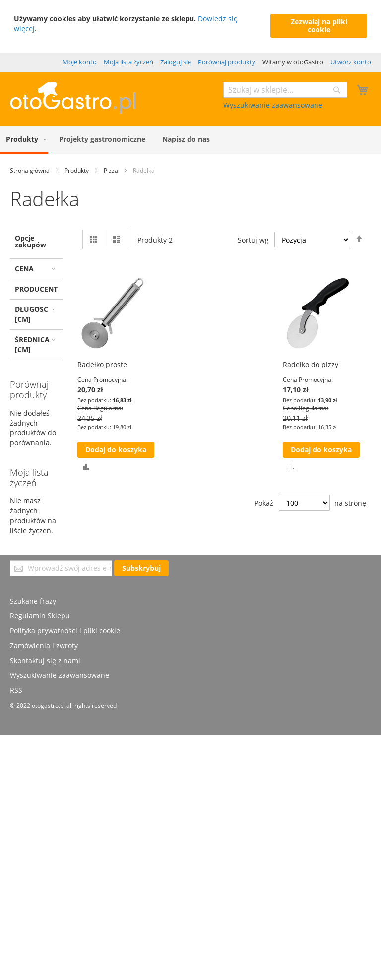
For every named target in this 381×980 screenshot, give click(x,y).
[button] (86, 466)
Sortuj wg (253, 239)
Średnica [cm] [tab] (32, 344)
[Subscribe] (141, 568)
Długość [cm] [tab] (32, 314)
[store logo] (73, 111)
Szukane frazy (33, 601)
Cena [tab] (24, 269)
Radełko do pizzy (311, 364)
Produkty (77, 170)
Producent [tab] (36, 289)
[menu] (190, 140)
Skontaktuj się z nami (45, 660)
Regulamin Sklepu (40, 616)
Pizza (112, 170)
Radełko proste (102, 364)
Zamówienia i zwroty (44, 645)
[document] (190, 26)
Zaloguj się (176, 62)
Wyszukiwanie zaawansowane (273, 105)
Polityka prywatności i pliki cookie (65, 631)
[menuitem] (24, 140)
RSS (16, 690)
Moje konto (80, 62)
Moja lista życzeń (128, 62)
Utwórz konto (351, 62)
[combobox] (285, 90)
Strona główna (31, 170)
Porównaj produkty (227, 62)
